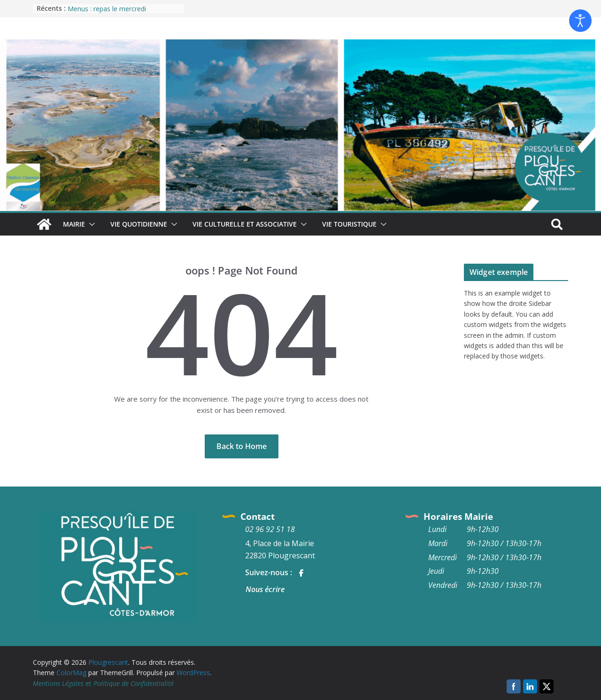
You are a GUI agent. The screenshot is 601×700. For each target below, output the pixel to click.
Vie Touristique (349, 224)
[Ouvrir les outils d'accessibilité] (580, 21)
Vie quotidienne (139, 224)
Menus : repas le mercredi (107, 9)
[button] (90, 224)
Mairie (74, 224)
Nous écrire (265, 589)
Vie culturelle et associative (245, 224)
